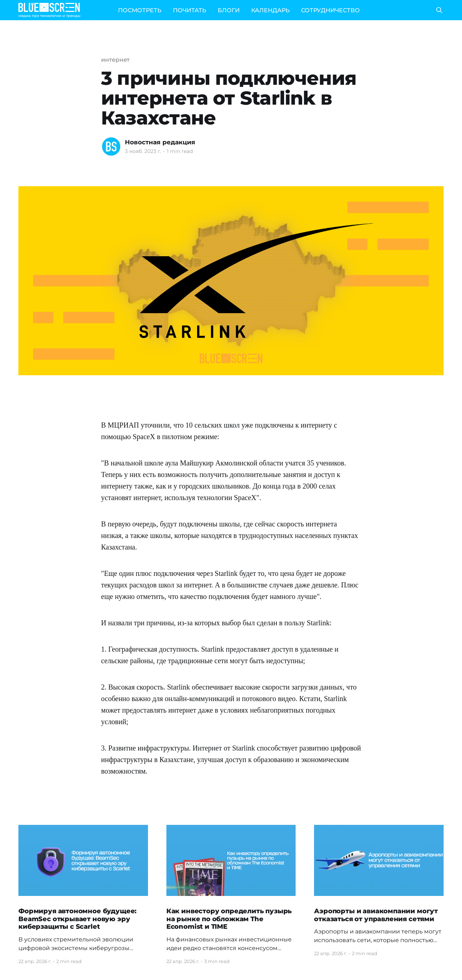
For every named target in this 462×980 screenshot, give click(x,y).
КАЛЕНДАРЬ (270, 10)
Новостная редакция (160, 142)
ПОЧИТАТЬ (189, 10)
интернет (115, 60)
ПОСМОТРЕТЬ (140, 10)
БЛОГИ (229, 10)
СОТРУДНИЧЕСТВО (330, 10)
